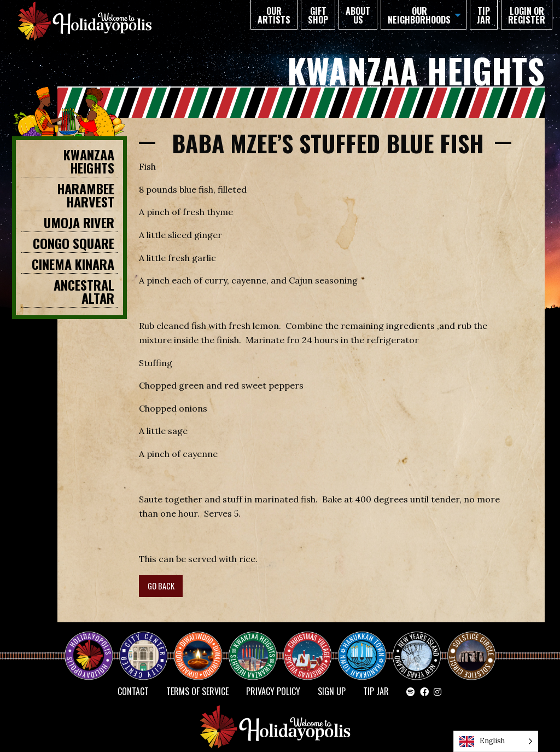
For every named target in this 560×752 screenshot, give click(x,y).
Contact (133, 691)
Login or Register (527, 15)
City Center (142, 646)
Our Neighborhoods (419, 15)
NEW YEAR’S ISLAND (417, 651)
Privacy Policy (273, 691)
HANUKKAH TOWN (366, 646)
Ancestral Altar (84, 291)
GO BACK (161, 586)
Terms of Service (197, 691)
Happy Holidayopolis (93, 646)
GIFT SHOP (318, 15)
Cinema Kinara (73, 264)
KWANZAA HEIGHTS (89, 161)
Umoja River (79, 222)
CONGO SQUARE (74, 243)
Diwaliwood (202, 642)
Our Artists (274, 15)
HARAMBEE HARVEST (86, 195)
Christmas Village (312, 646)
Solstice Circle (472, 646)
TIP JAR (484, 15)
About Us (358, 15)
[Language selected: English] (496, 741)
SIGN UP (332, 691)
